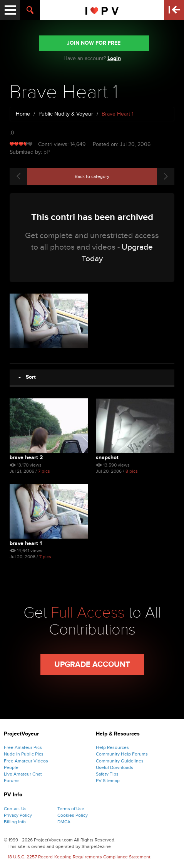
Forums (12, 781)
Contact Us (15, 809)
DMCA (64, 822)
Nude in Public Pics (24, 754)
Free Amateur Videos (26, 761)
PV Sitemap (108, 781)
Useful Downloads (115, 767)
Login (114, 58)
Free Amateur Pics (23, 747)
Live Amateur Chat (23, 774)
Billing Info (15, 822)
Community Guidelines (120, 761)
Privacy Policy (18, 815)
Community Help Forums (122, 754)
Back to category (92, 176)
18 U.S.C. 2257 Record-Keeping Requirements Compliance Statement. (80, 857)
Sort (27, 377)
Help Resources (112, 747)
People (11, 767)
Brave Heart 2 (26, 458)
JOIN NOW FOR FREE (94, 43)
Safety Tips (107, 774)
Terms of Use (71, 809)
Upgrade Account (92, 665)
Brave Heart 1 (26, 543)
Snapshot (107, 458)
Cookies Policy (73, 815)
